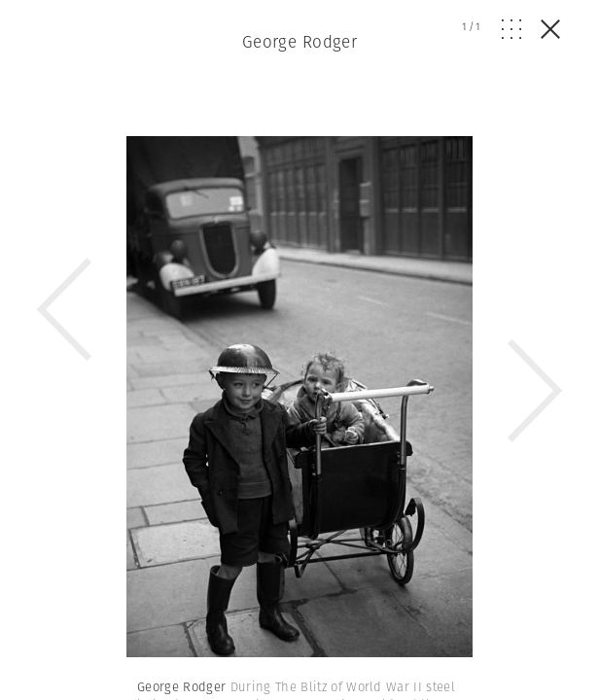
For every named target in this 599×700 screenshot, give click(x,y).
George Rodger (300, 42)
